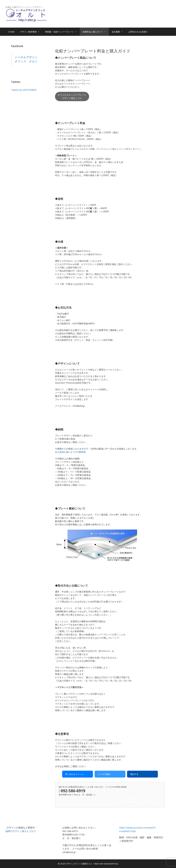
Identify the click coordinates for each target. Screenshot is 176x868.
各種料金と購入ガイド (96, 32)
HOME (11, 32)
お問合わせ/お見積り (138, 32)
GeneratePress (111, 864)
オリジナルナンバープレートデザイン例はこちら (72, 96)
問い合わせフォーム (74, 774)
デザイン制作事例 (31, 32)
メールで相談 (104, 774)
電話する (134, 774)
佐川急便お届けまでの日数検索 (70, 452)
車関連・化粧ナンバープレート (62, 32)
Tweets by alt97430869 (24, 90)
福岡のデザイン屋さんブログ (21, 831)
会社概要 (119, 32)
